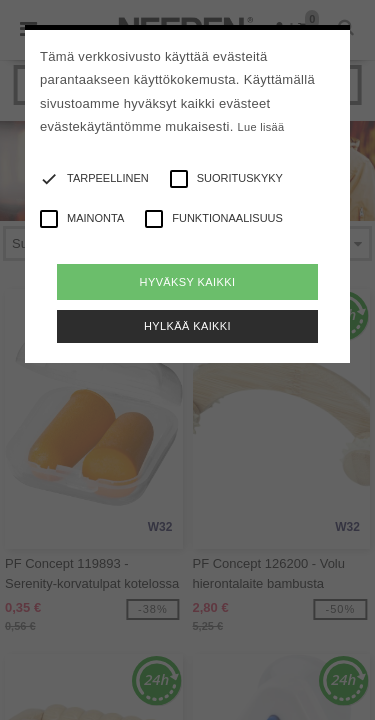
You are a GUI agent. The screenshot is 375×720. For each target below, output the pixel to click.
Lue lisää (261, 127)
